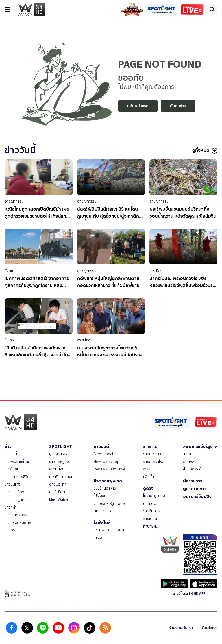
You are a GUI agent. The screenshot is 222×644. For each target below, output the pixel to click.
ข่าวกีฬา (11, 507)
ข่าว (8, 446)
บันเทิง (9, 340)
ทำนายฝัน (151, 526)
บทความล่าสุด (104, 511)
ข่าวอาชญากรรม (18, 500)
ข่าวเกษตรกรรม (17, 515)
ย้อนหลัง (190, 462)
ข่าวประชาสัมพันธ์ (18, 523)
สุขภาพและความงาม (109, 530)
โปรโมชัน (100, 496)
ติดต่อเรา (210, 628)
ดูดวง (148, 488)
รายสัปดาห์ (151, 511)
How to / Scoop (107, 462)
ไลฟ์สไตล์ (102, 522)
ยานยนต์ (101, 446)
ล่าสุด (187, 454)
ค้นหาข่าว (178, 106)
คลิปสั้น (149, 477)
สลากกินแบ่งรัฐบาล (200, 446)
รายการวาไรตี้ (154, 462)
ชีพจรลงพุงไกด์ (108, 481)
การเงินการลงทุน (62, 477)
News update (104, 454)
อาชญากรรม (14, 201)
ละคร (147, 469)
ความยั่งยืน (58, 469)
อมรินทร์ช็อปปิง (197, 496)
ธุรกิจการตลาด (61, 454)
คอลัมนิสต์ (57, 492)
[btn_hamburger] (8, 9)
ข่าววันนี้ (11, 454)
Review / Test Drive (109, 469)
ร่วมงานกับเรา (181, 628)
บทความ (150, 504)
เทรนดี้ (99, 538)
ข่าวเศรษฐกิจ (59, 462)
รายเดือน (150, 519)
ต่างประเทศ (58, 484)
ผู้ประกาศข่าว (195, 489)
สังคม (9, 271)
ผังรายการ (193, 481)
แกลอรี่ (10, 530)
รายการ (150, 446)
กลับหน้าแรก (138, 106)
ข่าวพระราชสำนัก (17, 462)
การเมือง (156, 271)
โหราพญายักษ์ (154, 496)
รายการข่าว (152, 454)
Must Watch (59, 500)
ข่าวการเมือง (14, 492)
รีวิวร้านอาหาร (105, 488)
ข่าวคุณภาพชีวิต (17, 477)
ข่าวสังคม (12, 469)
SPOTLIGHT (61, 446)
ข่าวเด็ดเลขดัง (193, 469)
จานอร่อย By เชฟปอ (109, 504)
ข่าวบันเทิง (13, 484)
